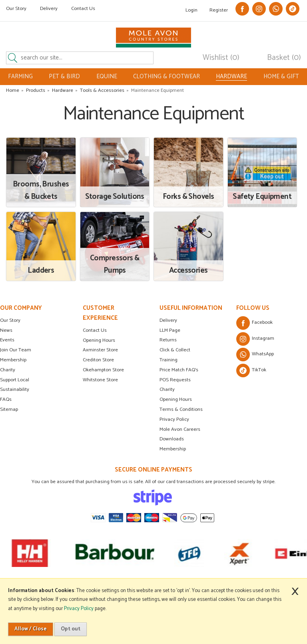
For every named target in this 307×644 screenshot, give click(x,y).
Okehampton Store (103, 370)
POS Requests (175, 380)
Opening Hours (99, 340)
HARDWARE (231, 77)
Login (191, 10)
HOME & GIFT (281, 76)
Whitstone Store (100, 380)
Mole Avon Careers (180, 429)
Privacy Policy (174, 419)
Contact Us (83, 9)
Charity (8, 370)
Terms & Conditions (181, 409)
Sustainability (15, 389)
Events (7, 340)
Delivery (49, 9)
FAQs (6, 399)
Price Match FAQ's (179, 370)
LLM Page (170, 330)
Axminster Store (100, 350)
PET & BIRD (64, 76)
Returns (168, 340)
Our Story (16, 9)
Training (168, 360)
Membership (13, 360)
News (6, 330)
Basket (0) (284, 58)
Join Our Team (16, 350)
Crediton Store (98, 360)
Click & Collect (175, 350)
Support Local (15, 380)
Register (219, 10)
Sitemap (9, 409)
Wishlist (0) (221, 58)
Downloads (172, 439)
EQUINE (107, 76)
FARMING (20, 76)
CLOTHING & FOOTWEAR (166, 76)
